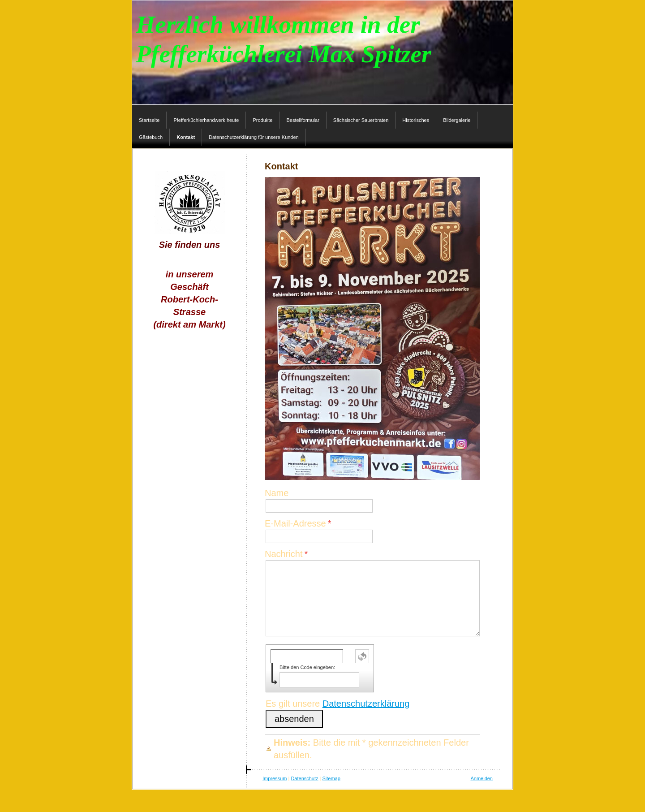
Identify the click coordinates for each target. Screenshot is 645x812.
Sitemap (331, 778)
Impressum (275, 778)
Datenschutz (304, 778)
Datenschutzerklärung (366, 704)
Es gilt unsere (338, 704)
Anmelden (482, 778)
